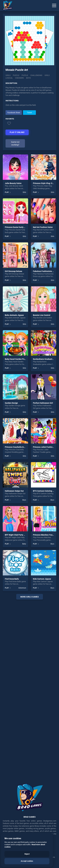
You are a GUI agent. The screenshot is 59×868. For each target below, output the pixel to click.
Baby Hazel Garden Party (16, 359)
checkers (19, 78)
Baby (24, 544)
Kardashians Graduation (44, 359)
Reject (27, 854)
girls (47, 75)
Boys (24, 500)
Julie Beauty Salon (13, 183)
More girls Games (30, 597)
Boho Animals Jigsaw (14, 315)
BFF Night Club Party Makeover (19, 535)
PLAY (7, 192)
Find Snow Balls (12, 579)
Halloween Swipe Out (14, 491)
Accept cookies (27, 861)
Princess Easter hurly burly (17, 227)
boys (28, 78)
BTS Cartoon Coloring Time (45, 491)
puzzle (25, 75)
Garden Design (11, 403)
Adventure (22, 588)
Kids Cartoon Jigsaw (42, 579)
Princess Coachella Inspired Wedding (21, 447)
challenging (36, 75)
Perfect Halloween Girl (43, 403)
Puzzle (16, 75)
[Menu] (54, 6)
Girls (8, 75)
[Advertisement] (29, 690)
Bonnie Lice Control (42, 315)
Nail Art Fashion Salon (43, 227)
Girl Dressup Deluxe (14, 271)
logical (9, 78)
